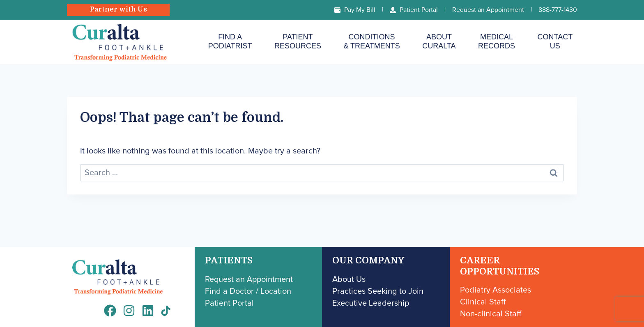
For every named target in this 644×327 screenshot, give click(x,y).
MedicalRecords (497, 41)
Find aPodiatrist (230, 41)
